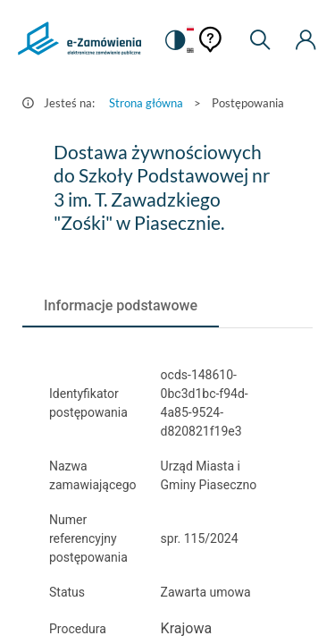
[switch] (174, 40)
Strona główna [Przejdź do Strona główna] (146, 103)
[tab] (121, 306)
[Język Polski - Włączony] (190, 29)
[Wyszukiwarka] (260, 40)
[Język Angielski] (190, 51)
